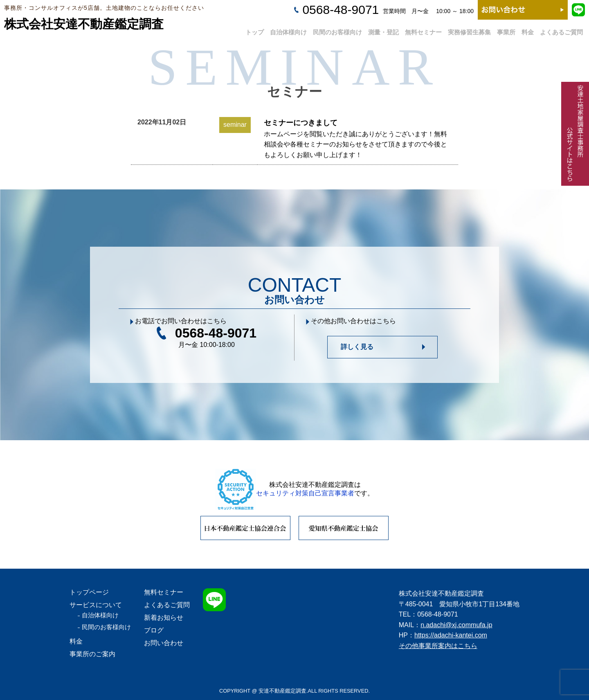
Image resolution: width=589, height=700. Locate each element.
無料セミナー (423, 29)
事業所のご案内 (92, 654)
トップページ (89, 592)
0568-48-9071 (341, 10)
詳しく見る (357, 347)
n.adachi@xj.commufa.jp (456, 625)
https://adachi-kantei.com (451, 635)
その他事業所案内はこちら (438, 646)
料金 (528, 29)
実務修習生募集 (469, 29)
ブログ (154, 630)
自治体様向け (288, 29)
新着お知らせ (164, 618)
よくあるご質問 (561, 29)
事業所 (506, 29)
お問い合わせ (164, 643)
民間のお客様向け (337, 29)
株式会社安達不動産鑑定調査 (84, 24)
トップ (255, 29)
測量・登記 (383, 29)
